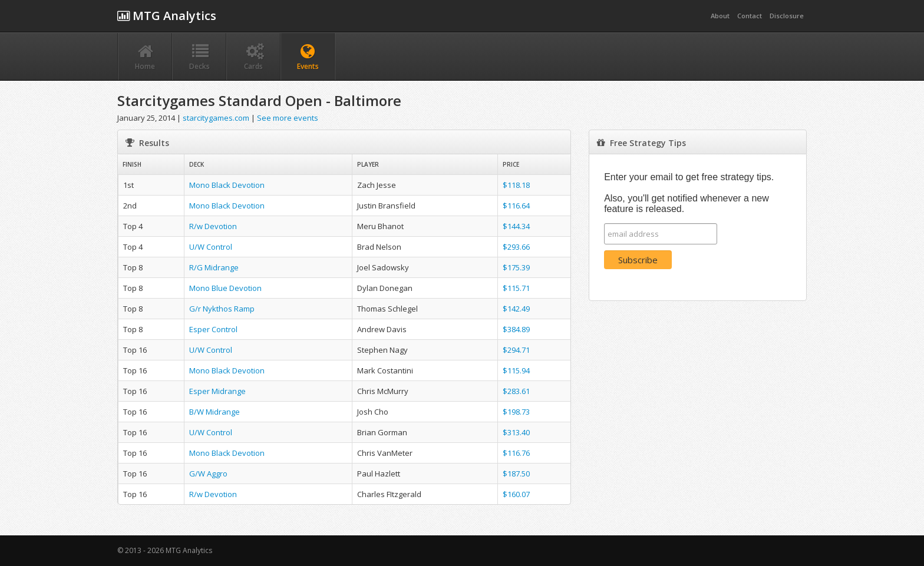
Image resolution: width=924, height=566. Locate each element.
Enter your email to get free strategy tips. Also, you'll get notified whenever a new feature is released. (689, 193)
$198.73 (516, 412)
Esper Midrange (217, 391)
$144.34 (516, 226)
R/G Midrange (214, 267)
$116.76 (516, 453)
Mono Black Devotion (227, 185)
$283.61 (516, 391)
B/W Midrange (214, 412)
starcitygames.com (216, 118)
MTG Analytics (167, 16)
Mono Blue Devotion (225, 288)
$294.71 (516, 350)
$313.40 (516, 432)
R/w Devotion (213, 226)
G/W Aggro (208, 474)
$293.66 (516, 247)
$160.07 (516, 494)
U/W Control (211, 247)
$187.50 (516, 474)
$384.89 (516, 329)
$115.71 (516, 288)
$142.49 (516, 309)
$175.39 (516, 267)
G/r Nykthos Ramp (222, 309)
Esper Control (213, 329)
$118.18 (516, 185)
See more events (288, 118)
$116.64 (516, 206)
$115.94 (516, 370)
